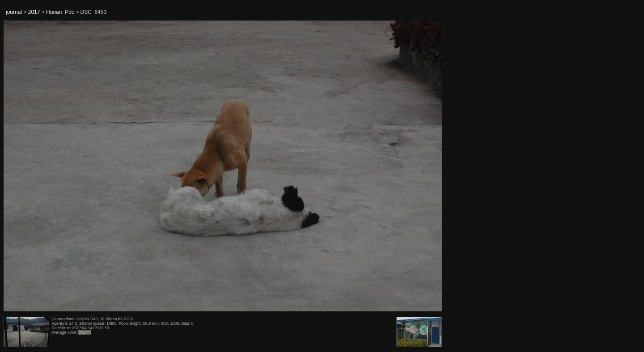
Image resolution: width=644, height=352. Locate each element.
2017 (34, 12)
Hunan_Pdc (60, 12)
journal (14, 12)
